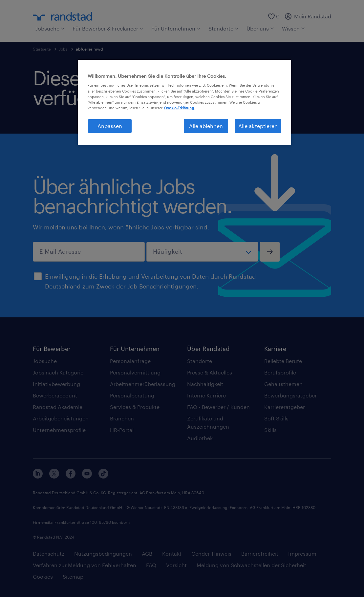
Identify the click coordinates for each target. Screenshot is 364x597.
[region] (184, 102)
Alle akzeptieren (258, 126)
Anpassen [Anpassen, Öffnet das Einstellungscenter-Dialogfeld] (110, 126)
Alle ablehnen (206, 126)
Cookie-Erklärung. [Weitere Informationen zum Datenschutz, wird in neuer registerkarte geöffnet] (180, 108)
